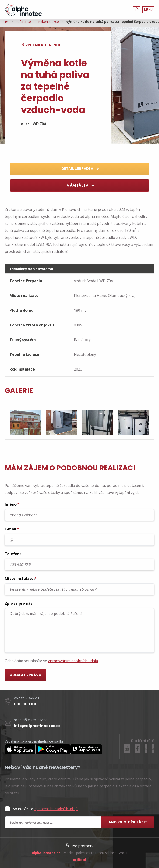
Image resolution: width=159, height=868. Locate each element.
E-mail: (79, 536)
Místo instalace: (79, 586)
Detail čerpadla (80, 169)
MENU (148, 10)
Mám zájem (81, 186)
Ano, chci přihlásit (128, 822)
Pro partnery (80, 846)
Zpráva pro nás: (79, 627)
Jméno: (79, 511)
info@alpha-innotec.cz (37, 726)
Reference (23, 22)
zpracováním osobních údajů (73, 661)
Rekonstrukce (48, 22)
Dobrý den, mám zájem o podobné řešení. (79, 630)
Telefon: (79, 561)
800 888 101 (25, 704)
